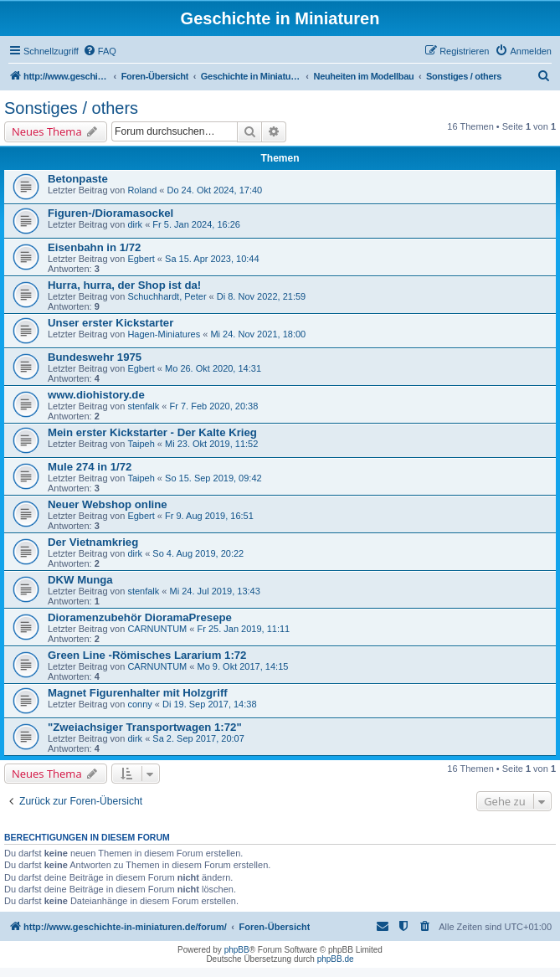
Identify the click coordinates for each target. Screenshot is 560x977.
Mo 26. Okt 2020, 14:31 (213, 368)
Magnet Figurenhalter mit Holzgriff (138, 693)
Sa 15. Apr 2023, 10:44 (212, 259)
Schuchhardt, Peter (167, 296)
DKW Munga (80, 580)
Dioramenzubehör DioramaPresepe (140, 617)
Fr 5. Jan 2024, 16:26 (196, 224)
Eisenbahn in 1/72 (94, 247)
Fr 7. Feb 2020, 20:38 (214, 406)
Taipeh (141, 444)
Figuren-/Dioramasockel (110, 213)
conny (139, 704)
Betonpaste (78, 179)
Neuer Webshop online (108, 504)
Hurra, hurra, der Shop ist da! (124, 285)
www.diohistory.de (96, 395)
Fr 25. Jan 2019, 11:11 (244, 629)
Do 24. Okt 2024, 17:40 (214, 190)
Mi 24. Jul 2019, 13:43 (215, 591)
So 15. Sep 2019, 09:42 (213, 478)
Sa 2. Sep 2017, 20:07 (198, 738)
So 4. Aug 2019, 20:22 (198, 553)
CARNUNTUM (157, 629)
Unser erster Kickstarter (110, 323)
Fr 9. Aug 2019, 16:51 (209, 516)
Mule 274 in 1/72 (90, 467)
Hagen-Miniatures (164, 334)
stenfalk (143, 406)
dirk (135, 224)
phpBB (237, 950)
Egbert (141, 259)
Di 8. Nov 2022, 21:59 (261, 296)
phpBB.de (336, 959)
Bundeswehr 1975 (95, 357)
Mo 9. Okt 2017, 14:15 (243, 666)
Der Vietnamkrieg (93, 542)
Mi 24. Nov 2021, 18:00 (258, 334)
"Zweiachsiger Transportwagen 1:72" (145, 727)
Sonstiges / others (71, 108)
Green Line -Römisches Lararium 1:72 (147, 655)
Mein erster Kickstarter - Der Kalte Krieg (152, 432)
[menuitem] (100, 51)
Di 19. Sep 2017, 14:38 (210, 704)
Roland (142, 190)
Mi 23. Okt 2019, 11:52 (211, 444)
